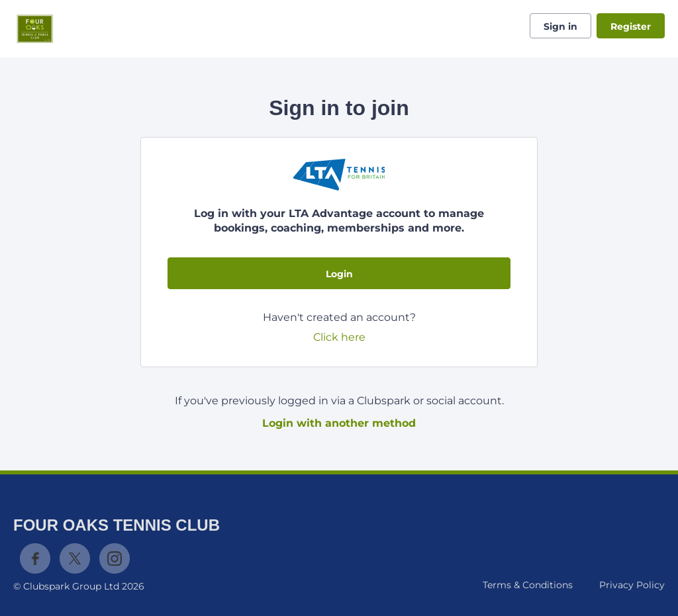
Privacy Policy (632, 585)
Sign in (560, 26)
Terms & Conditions (528, 585)
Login (339, 274)
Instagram (115, 558)
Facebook (35, 558)
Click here (339, 337)
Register (631, 26)
